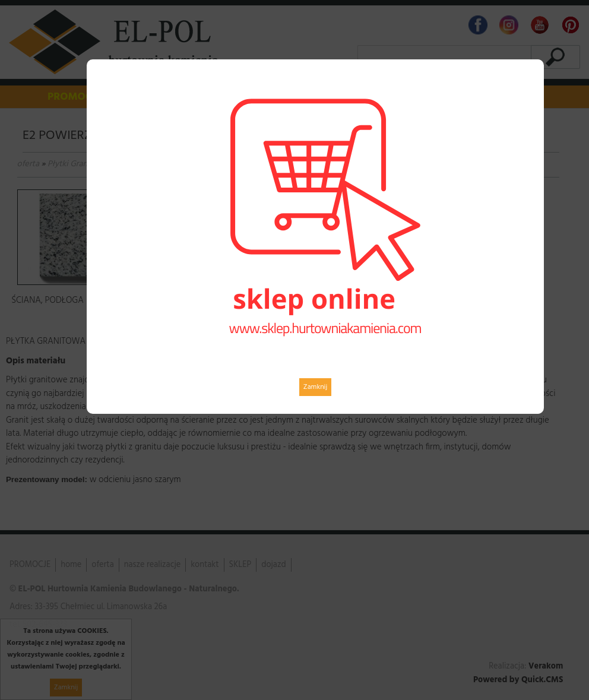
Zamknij (315, 387)
